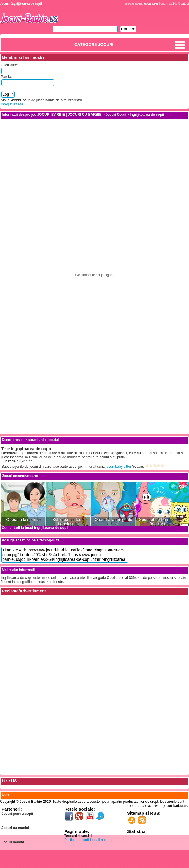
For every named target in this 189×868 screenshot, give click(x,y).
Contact (184, 4)
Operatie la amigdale (113, 520)
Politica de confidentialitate (85, 840)
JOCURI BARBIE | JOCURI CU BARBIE (69, 115)
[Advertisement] (95, 160)
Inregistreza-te (12, 104)
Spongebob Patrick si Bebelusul (158, 522)
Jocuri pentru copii (17, 814)
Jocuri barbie (168, 4)
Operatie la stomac (23, 520)
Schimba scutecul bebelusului (68, 522)
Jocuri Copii (116, 115)
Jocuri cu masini (15, 828)
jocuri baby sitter (118, 467)
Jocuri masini (13, 842)
